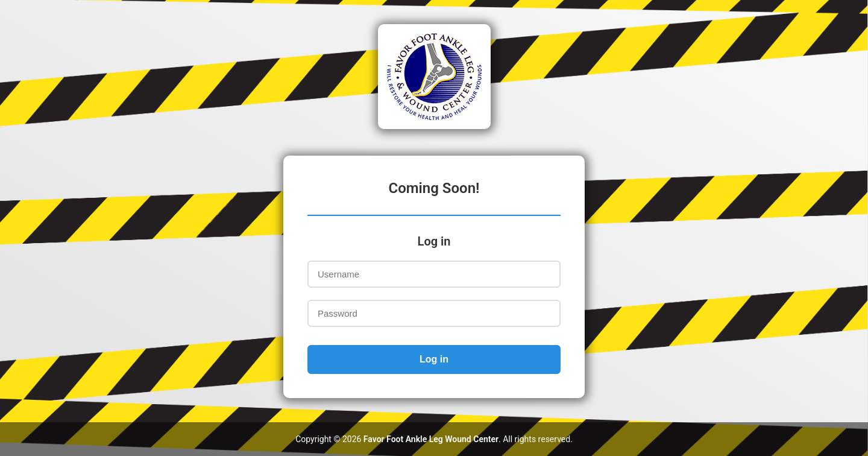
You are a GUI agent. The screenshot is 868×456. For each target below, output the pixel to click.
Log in (434, 359)
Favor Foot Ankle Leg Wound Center (431, 439)
